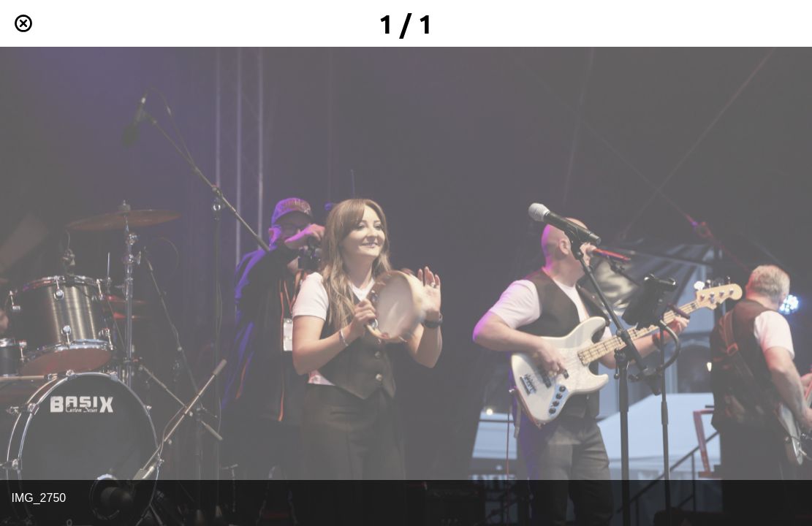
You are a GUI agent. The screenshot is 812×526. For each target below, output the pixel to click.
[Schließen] (23, 23)
